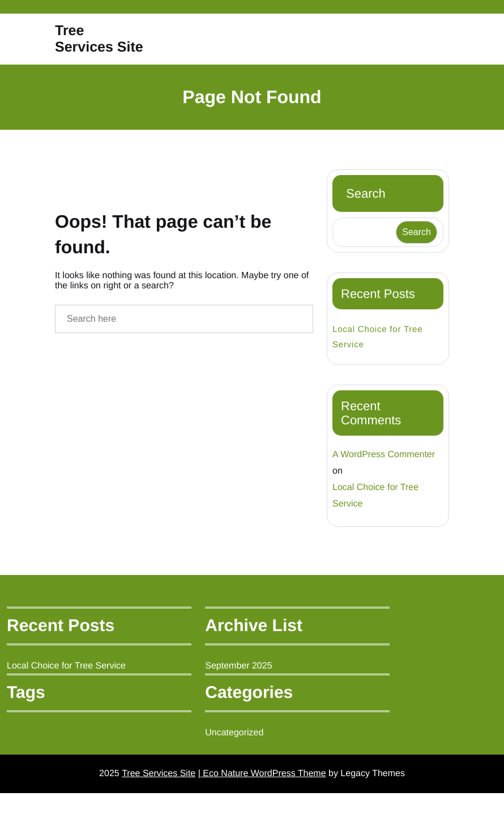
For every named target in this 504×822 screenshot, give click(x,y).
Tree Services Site (85, 52)
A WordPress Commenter (385, 482)
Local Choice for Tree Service (378, 364)
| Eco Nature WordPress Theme (262, 802)
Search (367, 220)
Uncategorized (238, 759)
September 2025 (242, 692)
